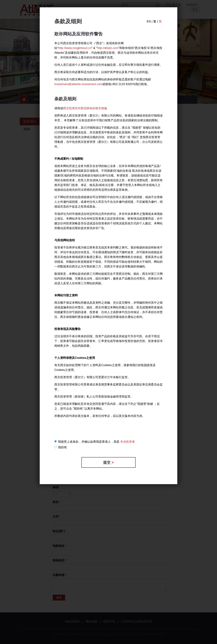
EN (149, 21)
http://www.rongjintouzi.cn (75, 48)
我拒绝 (61, 447)
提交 (108, 462)
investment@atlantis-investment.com (78, 84)
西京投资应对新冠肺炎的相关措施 (85, 108)
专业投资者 (128, 442)
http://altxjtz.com (108, 48)
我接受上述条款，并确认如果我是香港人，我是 (95, 442)
